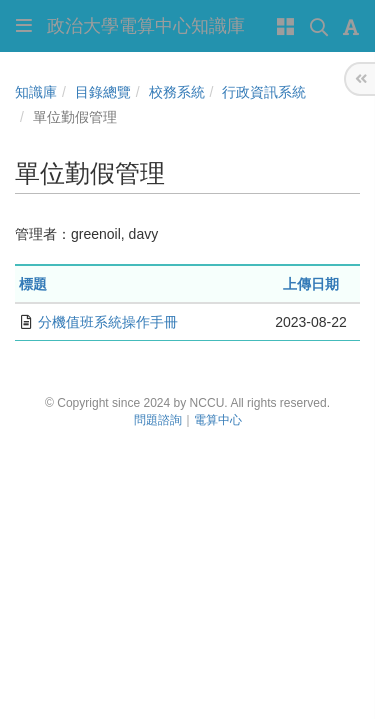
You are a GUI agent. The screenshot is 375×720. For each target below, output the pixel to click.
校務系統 (177, 92)
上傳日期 (311, 284)
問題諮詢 (158, 420)
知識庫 (36, 92)
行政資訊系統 (264, 92)
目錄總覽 (103, 92)
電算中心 (218, 420)
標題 (33, 284)
